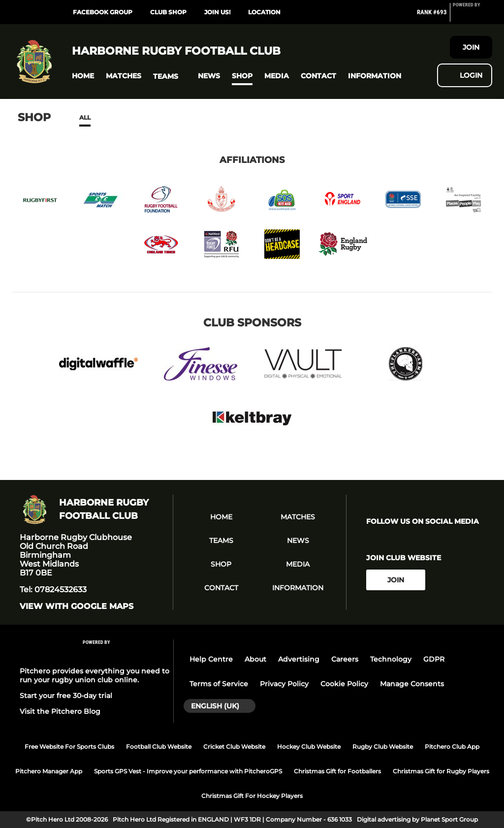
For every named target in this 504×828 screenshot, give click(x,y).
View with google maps (77, 606)
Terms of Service (219, 684)
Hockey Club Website (309, 747)
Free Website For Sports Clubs (69, 747)
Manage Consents (412, 684)
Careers (345, 659)
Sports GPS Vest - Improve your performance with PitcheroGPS (188, 771)
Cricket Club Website (234, 747)
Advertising (299, 659)
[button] (83, 76)
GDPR (434, 659)
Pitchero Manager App (49, 771)
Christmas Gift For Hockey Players (252, 796)
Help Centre (211, 659)
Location (264, 12)
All (85, 117)
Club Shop (168, 12)
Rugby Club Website (383, 747)
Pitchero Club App (452, 747)
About (255, 659)
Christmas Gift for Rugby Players (441, 771)
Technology (391, 659)
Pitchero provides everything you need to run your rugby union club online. (94, 675)
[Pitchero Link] (472, 16)
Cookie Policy (344, 684)
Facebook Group (103, 12)
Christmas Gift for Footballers (337, 771)
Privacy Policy (284, 684)
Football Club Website (159, 747)
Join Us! (217, 12)
